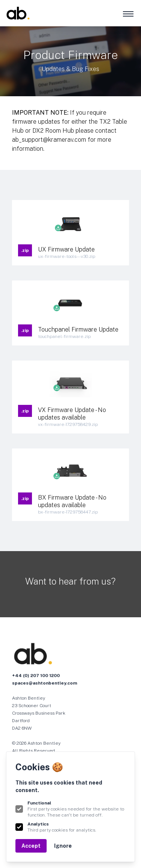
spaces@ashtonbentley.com (45, 683)
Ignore (63, 846)
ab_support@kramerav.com (49, 140)
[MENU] (127, 14)
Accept (31, 846)
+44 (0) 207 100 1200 (36, 676)
